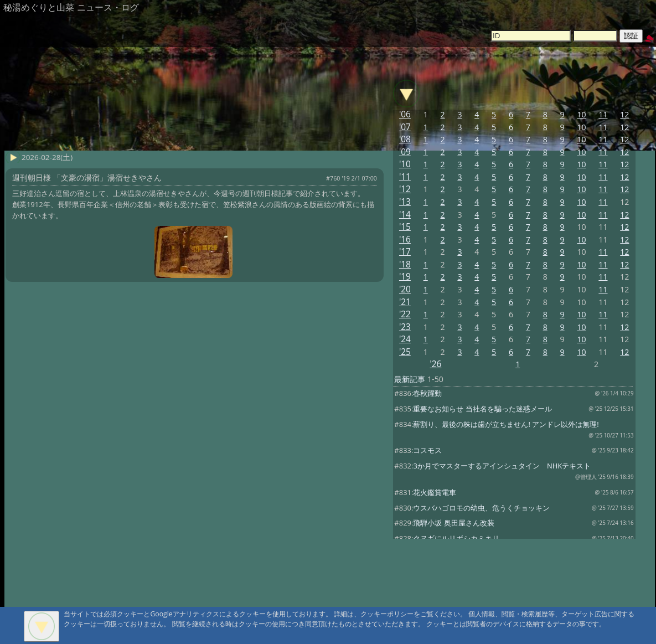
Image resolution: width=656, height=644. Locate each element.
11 (603, 114)
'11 (405, 177)
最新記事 (410, 379)
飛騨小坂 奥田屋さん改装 (453, 523)
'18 (405, 264)
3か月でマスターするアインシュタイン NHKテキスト (502, 466)
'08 (405, 139)
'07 (405, 127)
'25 (405, 352)
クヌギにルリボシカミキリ (456, 538)
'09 (405, 152)
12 (624, 114)
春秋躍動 (427, 393)
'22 (405, 314)
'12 (405, 189)
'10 (405, 164)
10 (581, 114)
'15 (405, 227)
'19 (405, 277)
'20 (405, 289)
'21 (405, 302)
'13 (405, 202)
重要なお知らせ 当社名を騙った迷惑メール (482, 409)
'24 (405, 339)
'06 (405, 114)
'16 (405, 239)
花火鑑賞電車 (435, 492)
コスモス (427, 450)
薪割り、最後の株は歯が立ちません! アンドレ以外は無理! (506, 424)
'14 (405, 215)
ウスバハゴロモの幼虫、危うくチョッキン (481, 508)
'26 (435, 364)
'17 (405, 252)
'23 (405, 327)
